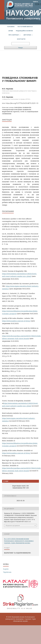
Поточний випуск (25, 27)
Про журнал (14, 35)
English (6, 569)
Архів (11, 31)
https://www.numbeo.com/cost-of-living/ (16, 321)
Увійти (35, 2)
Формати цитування (13, 525)
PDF (7, 481)
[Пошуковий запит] (21, 44)
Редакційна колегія (24, 31)
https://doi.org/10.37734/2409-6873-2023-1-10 (22, 103)
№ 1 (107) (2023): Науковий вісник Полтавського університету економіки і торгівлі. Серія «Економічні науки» (19, 541)
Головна (11, 27)
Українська (7, 572)
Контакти (21, 39)
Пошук (21, 48)
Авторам (27, 35)
